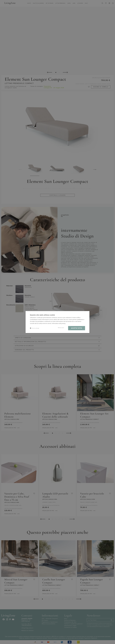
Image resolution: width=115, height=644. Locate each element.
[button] (35, 328)
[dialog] (57, 322)
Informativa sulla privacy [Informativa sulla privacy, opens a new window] (59, 323)
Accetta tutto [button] (77, 328)
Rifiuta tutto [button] (61, 328)
